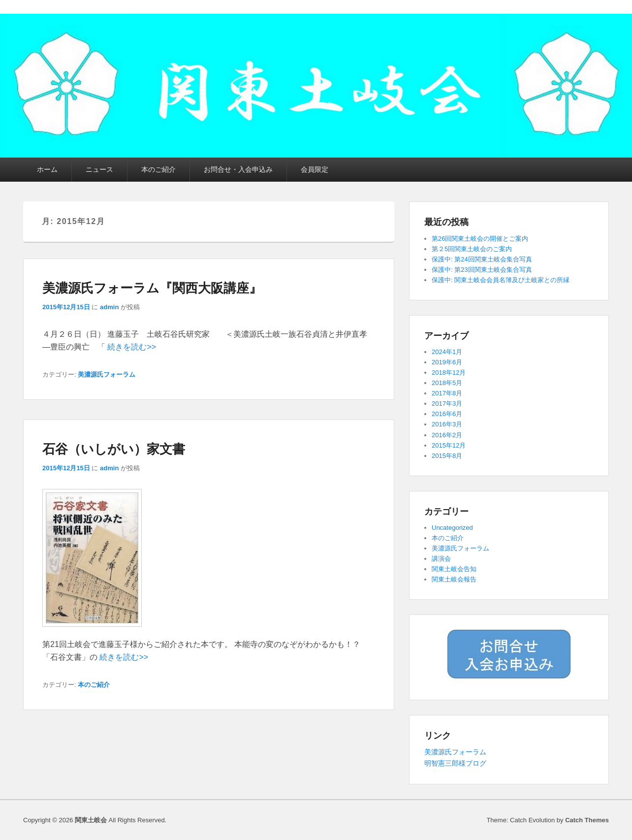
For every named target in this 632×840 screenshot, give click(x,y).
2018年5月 (447, 383)
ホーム (47, 169)
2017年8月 (447, 393)
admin (109, 307)
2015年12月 (449, 445)
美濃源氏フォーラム (107, 374)
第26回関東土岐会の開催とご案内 (480, 239)
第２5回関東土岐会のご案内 (472, 249)
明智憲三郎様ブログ (455, 763)
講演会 (441, 559)
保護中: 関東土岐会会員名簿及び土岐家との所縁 (501, 280)
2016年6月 (447, 414)
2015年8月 (447, 456)
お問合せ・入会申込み (238, 169)
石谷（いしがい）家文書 (114, 449)
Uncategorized (452, 528)
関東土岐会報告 (454, 579)
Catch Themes (587, 820)
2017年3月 (447, 404)
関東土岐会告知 (454, 569)
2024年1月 (447, 352)
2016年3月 (447, 424)
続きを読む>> (132, 347)
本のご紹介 (158, 169)
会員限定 (315, 169)
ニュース (99, 169)
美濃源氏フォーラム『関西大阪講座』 (152, 288)
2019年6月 (447, 362)
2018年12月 (449, 372)
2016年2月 (447, 435)
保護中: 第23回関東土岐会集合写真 (482, 270)
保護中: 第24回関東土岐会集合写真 (482, 259)
